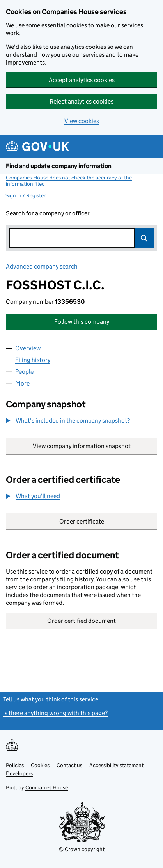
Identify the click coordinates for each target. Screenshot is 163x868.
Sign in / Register (26, 195)
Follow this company (82, 322)
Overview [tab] (28, 348)
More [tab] (22, 383)
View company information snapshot (95, 446)
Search (144, 238)
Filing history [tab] (33, 360)
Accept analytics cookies (82, 80)
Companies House (47, 787)
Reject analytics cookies (81, 101)
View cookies (82, 121)
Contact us (69, 765)
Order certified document (81, 621)
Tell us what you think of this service (51, 699)
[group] (81, 421)
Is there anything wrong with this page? (55, 713)
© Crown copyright (82, 849)
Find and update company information (59, 166)
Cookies (40, 765)
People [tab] (24, 372)
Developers (19, 773)
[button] (68, 421)
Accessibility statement (116, 765)
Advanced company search (42, 266)
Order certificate (82, 521)
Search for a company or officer (48, 213)
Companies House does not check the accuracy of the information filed (69, 181)
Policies (15, 765)
